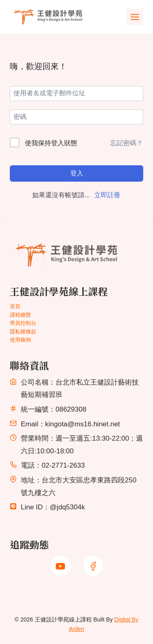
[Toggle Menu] (135, 17)
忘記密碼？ (126, 143)
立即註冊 (107, 195)
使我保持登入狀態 (51, 143)
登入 (77, 173)
